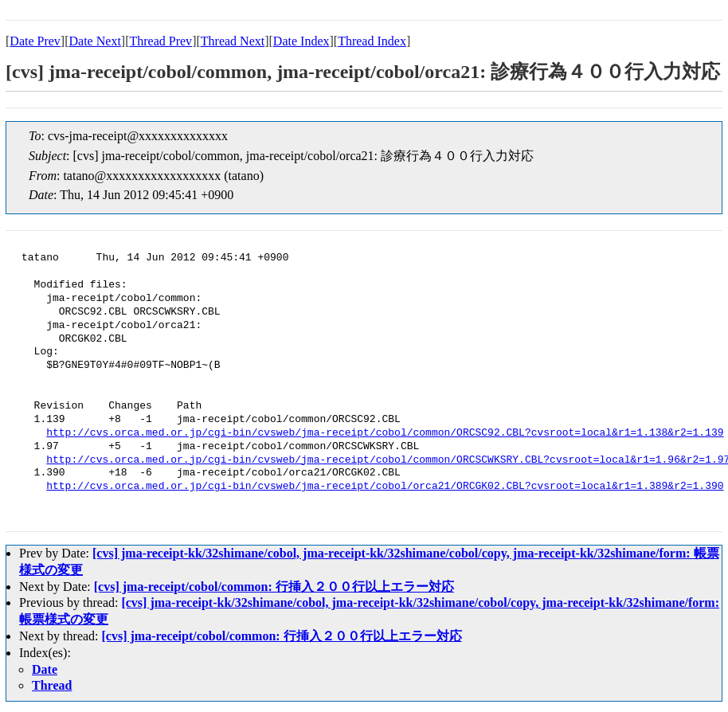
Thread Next (233, 41)
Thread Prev (160, 41)
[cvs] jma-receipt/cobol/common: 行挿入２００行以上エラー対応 (274, 587)
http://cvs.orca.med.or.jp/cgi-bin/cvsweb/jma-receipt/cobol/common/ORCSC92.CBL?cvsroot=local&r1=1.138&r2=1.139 (385, 433)
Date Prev (35, 41)
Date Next (95, 41)
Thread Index (372, 41)
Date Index (301, 41)
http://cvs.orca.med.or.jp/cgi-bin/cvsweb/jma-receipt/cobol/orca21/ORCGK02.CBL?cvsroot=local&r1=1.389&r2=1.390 (385, 487)
